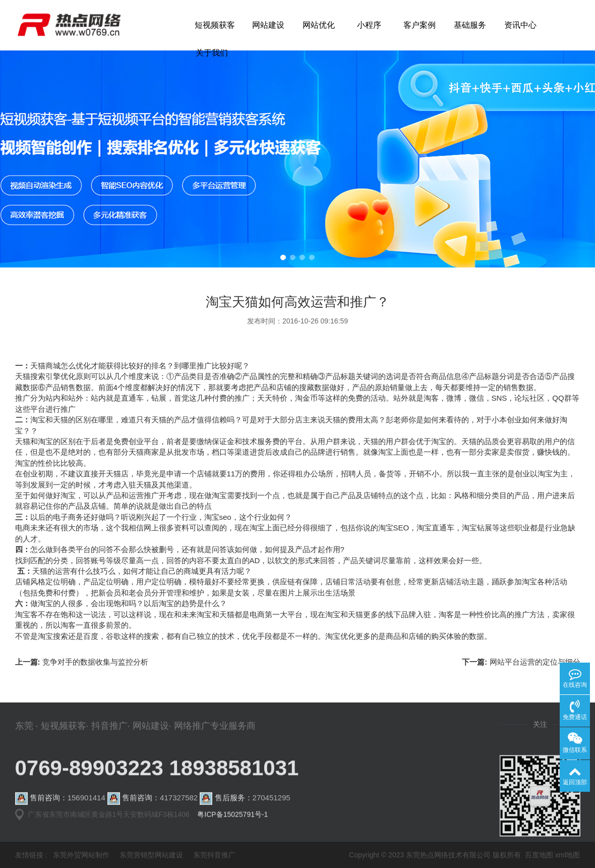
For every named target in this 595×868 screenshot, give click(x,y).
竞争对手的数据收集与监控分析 (95, 684)
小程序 (369, 25)
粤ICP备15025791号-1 (232, 819)
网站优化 (319, 25)
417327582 (179, 807)
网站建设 (268, 25)
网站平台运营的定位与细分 (535, 684)
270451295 (272, 807)
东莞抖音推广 (214, 855)
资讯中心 (520, 25)
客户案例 (420, 25)
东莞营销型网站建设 (151, 855)
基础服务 (470, 25)
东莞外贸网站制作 (81, 855)
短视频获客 (215, 25)
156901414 (86, 807)
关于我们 (212, 53)
